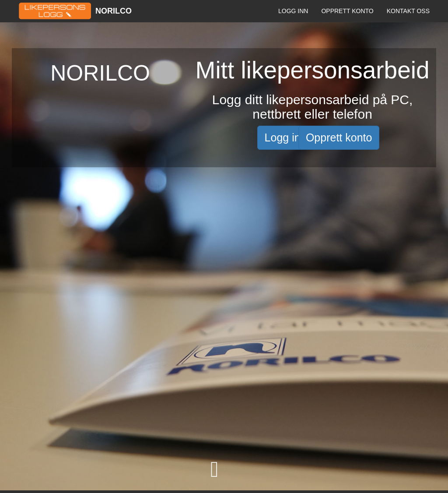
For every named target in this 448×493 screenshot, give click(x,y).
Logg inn (293, 11)
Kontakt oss (408, 11)
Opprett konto (347, 11)
